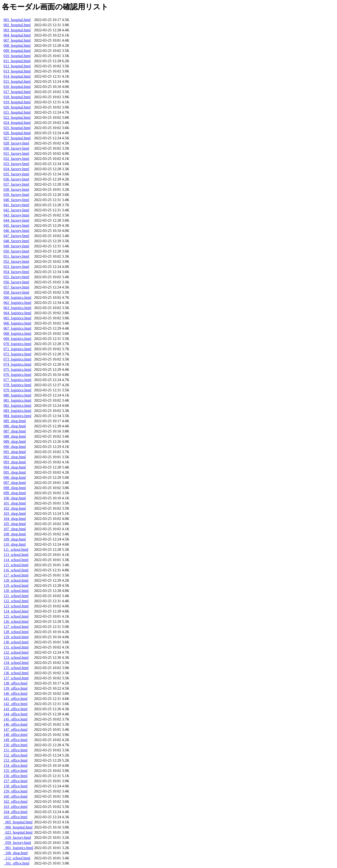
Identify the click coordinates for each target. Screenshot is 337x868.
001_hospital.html (17, 20)
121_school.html (16, 596)
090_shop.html (15, 447)
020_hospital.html (17, 107)
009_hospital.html (17, 51)
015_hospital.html (17, 81)
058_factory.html (16, 292)
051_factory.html (16, 256)
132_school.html (16, 652)
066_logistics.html (17, 323)
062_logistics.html (17, 303)
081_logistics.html (17, 400)
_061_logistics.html (18, 848)
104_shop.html (15, 519)
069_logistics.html (17, 339)
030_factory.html (16, 148)
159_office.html (15, 791)
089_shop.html (15, 441)
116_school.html (16, 570)
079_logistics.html (17, 390)
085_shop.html (15, 421)
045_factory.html (16, 225)
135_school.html (16, 668)
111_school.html (16, 549)
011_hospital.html (17, 61)
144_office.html (15, 714)
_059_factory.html (17, 843)
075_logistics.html (17, 369)
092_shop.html (15, 457)
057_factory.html (16, 287)
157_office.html (15, 781)
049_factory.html (16, 246)
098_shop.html (15, 488)
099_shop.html (15, 493)
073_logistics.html (17, 359)
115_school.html (16, 565)
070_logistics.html (17, 344)
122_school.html (16, 601)
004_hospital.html (17, 35)
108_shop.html (15, 534)
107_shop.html (15, 529)
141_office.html (15, 699)
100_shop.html (15, 498)
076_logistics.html (17, 375)
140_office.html (15, 693)
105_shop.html (15, 524)
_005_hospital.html (18, 822)
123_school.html (16, 606)
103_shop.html (15, 513)
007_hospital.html (17, 40)
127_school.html (16, 627)
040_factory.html (16, 200)
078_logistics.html (17, 385)
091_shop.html (15, 452)
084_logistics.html (17, 416)
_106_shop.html (16, 853)
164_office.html (15, 812)
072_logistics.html (17, 354)
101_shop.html (15, 503)
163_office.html (15, 807)
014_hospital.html (17, 76)
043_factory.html (16, 215)
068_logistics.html (17, 333)
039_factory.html (16, 195)
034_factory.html (16, 169)
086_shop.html (15, 426)
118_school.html (16, 580)
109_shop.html (15, 539)
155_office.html (15, 771)
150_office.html (15, 745)
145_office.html (15, 719)
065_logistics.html (17, 318)
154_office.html (15, 765)
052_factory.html (16, 261)
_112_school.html (17, 858)
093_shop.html (15, 462)
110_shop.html (15, 544)
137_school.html (16, 678)
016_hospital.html (17, 87)
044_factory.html (16, 220)
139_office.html (15, 688)
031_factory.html (16, 153)
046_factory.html (16, 231)
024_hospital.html (17, 123)
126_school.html (16, 621)
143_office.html (15, 709)
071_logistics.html (17, 349)
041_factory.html (16, 205)
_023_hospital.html (18, 832)
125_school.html (16, 616)
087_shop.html (15, 431)
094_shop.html (15, 467)
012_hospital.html (17, 66)
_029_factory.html (17, 837)
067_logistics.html (17, 328)
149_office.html (15, 740)
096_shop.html (15, 477)
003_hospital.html (17, 30)
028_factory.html (16, 143)
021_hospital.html (17, 112)
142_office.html (15, 704)
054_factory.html (16, 272)
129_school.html (16, 637)
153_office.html (15, 760)
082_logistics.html (17, 405)
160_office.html (15, 796)
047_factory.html (16, 236)
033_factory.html (16, 164)
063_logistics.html (17, 308)
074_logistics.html (17, 364)
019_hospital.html (17, 102)
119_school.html (16, 585)
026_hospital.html (17, 133)
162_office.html (15, 801)
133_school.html (16, 657)
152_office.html (15, 755)
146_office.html (15, 724)
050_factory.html (16, 251)
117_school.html (16, 575)
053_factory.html (16, 267)
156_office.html (15, 776)
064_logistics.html (17, 313)
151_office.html (15, 750)
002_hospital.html (17, 25)
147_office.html (15, 729)
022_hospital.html (17, 117)
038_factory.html (16, 189)
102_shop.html (15, 508)
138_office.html (15, 683)
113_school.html (16, 555)
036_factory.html (16, 179)
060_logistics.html (17, 297)
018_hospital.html (17, 97)
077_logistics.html (17, 380)
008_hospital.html (17, 45)
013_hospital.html (17, 71)
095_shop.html (15, 472)
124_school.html (16, 611)
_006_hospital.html (18, 827)
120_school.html (16, 591)
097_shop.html (15, 483)
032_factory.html (16, 159)
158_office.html (15, 786)
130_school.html (16, 642)
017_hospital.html (17, 92)
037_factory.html (16, 184)
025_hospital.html (17, 128)
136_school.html (16, 673)
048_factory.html (16, 241)
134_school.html (16, 663)
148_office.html (15, 735)
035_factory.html (16, 174)
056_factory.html (16, 282)
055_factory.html (16, 277)
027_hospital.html (17, 138)
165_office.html (15, 817)
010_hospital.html (17, 56)
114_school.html (16, 560)
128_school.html (16, 632)
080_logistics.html (17, 395)
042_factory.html (16, 210)
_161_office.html (16, 863)
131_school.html (16, 647)
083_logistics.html (17, 411)
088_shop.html (15, 436)
